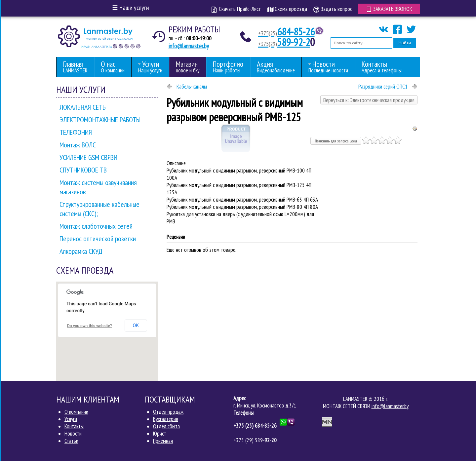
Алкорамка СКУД (81, 251)
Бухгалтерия (166, 419)
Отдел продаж (168, 412)
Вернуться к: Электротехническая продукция (369, 100)
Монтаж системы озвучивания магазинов (98, 187)
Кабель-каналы (192, 87)
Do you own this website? (90, 326)
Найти (405, 43)
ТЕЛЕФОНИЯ (76, 132)
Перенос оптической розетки (98, 239)
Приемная (163, 441)
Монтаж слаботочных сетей (96, 226)
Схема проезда (286, 9)
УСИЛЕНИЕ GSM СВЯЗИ (88, 157)
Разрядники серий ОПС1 (383, 87)
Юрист (160, 434)
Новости (73, 434)
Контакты (74, 426)
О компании (76, 412)
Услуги (71, 419)
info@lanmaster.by (189, 46)
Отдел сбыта (166, 426)
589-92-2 (284, 42)
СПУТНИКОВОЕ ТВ (83, 170)
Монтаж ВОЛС (78, 145)
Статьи (71, 441)
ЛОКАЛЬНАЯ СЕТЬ (83, 107)
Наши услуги (131, 8)
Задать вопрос (332, 9)
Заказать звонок (389, 9)
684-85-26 (287, 31)
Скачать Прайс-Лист (235, 9)
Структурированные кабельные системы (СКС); (99, 209)
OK (136, 326)
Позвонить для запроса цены (336, 141)
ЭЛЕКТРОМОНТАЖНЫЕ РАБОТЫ (100, 120)
